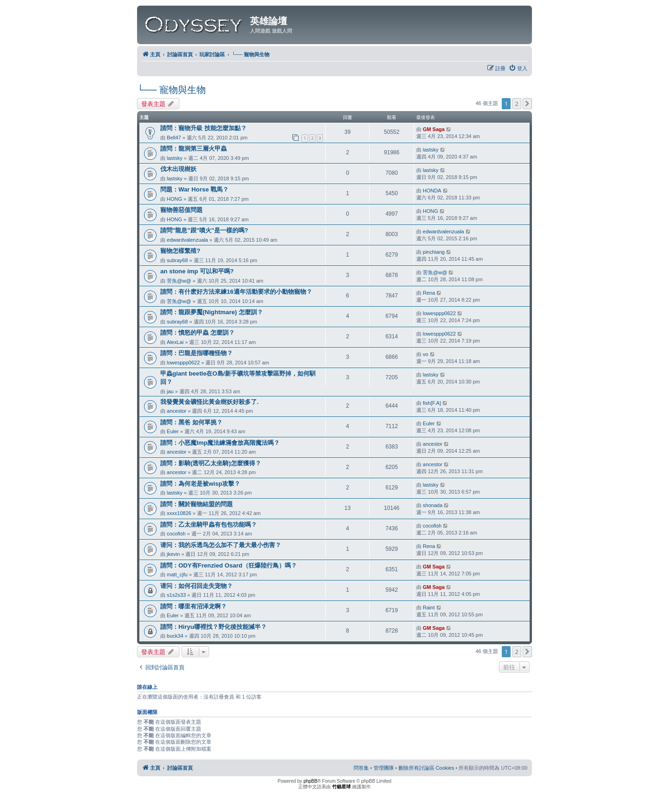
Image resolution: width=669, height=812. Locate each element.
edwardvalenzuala (187, 240)
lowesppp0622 (439, 313)
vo (426, 354)
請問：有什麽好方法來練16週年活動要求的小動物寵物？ (236, 292)
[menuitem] (518, 68)
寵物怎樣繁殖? (180, 251)
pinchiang (434, 252)
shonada (433, 505)
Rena (429, 293)
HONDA (432, 191)
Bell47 (174, 138)
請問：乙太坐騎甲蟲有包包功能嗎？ (209, 525)
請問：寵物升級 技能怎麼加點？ (203, 128)
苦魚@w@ (179, 281)
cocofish (176, 534)
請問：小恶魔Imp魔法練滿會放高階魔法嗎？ (220, 443)
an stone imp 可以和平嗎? (197, 271)
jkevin (173, 554)
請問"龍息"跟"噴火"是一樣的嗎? (204, 230)
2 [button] (517, 104)
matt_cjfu (177, 574)
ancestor (177, 411)
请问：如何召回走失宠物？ (197, 586)
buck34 (175, 636)
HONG (174, 199)
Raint (429, 607)
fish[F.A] (432, 403)
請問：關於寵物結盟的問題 (197, 504)
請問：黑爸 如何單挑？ (191, 422)
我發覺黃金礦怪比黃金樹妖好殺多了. (210, 402)
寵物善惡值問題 (181, 210)
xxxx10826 (179, 513)
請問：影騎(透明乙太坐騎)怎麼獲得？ (211, 463)
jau (170, 391)
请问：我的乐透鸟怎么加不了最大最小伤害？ (221, 545)
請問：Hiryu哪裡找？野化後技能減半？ (213, 627)
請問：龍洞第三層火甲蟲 (193, 149)
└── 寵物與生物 (171, 90)
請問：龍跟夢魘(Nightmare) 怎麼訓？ (212, 312)
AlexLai (175, 342)
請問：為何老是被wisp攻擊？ (200, 484)
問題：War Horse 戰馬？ (194, 189)
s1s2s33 (176, 595)
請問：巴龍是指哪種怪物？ (197, 353)
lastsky (175, 158)
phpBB (310, 781)
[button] (527, 104)
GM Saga (434, 129)
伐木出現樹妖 (178, 169)
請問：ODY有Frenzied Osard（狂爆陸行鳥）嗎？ (229, 565)
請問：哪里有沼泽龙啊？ (193, 606)
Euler (173, 431)
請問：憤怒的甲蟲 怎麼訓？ (197, 333)
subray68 (177, 260)
